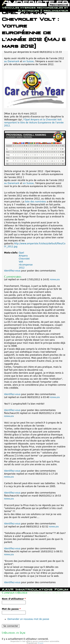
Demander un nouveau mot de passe (28, 619)
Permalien (55, 280)
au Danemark (12, 61)
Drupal (41, 643)
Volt (21, 262)
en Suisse (28, 61)
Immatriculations (34, 589)
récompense (26, 265)
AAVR (8, 589)
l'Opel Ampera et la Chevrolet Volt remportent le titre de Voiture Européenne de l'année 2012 (34, 123)
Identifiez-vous (12, 271)
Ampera (23, 256)
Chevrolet (24, 259)
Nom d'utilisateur (14, 599)
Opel (21, 253)
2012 (22, 268)
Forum (61, 589)
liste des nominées (35, 202)
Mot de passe (11, 609)
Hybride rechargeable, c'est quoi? (32, 593)
